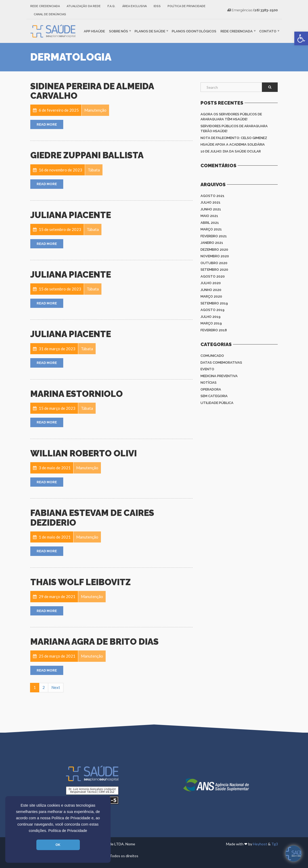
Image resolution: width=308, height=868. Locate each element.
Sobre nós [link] (119, 31)
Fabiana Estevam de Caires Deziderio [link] (92, 518)
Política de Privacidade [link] (68, 831)
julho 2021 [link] (211, 202)
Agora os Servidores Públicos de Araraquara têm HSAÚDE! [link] (231, 117)
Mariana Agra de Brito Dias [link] (94, 642)
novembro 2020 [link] (215, 256)
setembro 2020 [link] (214, 270)
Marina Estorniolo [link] (77, 394)
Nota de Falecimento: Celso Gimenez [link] (234, 138)
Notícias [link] (209, 383)
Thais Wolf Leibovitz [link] (80, 582)
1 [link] (35, 687)
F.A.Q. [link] (111, 6)
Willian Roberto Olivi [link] (84, 453)
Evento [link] (207, 369)
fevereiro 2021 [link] (214, 236)
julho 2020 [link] (211, 283)
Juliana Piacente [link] (71, 215)
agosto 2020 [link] (213, 276)
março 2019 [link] (211, 323)
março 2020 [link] (211, 296)
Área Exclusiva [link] (135, 6)
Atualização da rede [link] (84, 6)
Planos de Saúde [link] (150, 31)
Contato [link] (268, 31)
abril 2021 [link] (210, 223)
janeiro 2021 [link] (212, 243)
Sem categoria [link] (214, 396)
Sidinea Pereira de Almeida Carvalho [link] (92, 91)
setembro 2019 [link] (214, 303)
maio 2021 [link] (209, 216)
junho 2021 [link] (211, 209)
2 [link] (44, 687)
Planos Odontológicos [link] (194, 31)
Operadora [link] (211, 389)
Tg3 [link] (275, 844)
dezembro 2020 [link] (214, 250)
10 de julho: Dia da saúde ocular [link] (231, 151)
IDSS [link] (157, 6)
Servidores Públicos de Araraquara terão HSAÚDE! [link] (234, 129)
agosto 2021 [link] (212, 196)
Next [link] (56, 687)
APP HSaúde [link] (94, 31)
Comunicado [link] (212, 356)
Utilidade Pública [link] (217, 403)
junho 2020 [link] (211, 290)
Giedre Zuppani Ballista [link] (87, 155)
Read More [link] (47, 124)
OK (58, 845)
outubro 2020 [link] (214, 263)
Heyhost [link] (260, 844)
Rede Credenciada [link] (45, 6)
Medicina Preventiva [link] (219, 376)
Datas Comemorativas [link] (221, 363)
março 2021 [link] (211, 229)
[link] (301, 38)
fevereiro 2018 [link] (214, 330)
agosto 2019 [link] (212, 310)
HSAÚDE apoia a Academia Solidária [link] (233, 144)
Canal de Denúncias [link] (50, 14)
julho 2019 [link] (211, 317)
